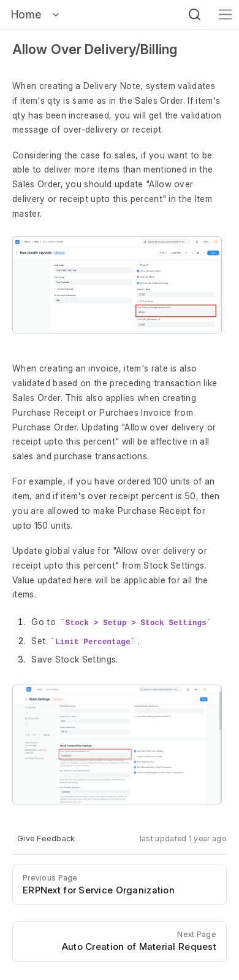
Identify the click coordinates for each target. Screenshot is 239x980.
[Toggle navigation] (225, 14)
